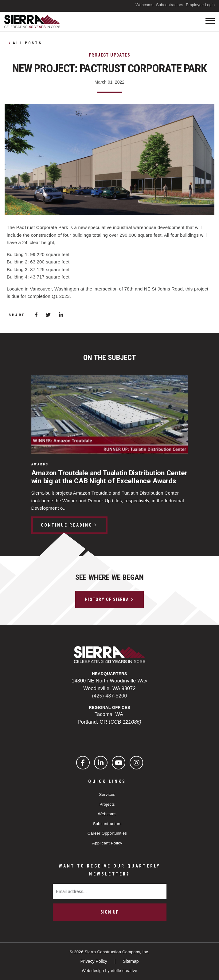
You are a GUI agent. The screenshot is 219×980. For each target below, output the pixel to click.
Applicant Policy (107, 843)
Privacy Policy (94, 961)
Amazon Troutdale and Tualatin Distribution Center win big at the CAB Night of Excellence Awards (109, 477)
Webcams (144, 5)
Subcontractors (170, 5)
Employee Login (200, 5)
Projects (107, 804)
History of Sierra (107, 599)
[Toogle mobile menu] (210, 21)
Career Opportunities (107, 833)
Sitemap (131, 961)
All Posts (27, 43)
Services (107, 794)
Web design (93, 971)
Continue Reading (67, 525)
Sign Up (110, 912)
